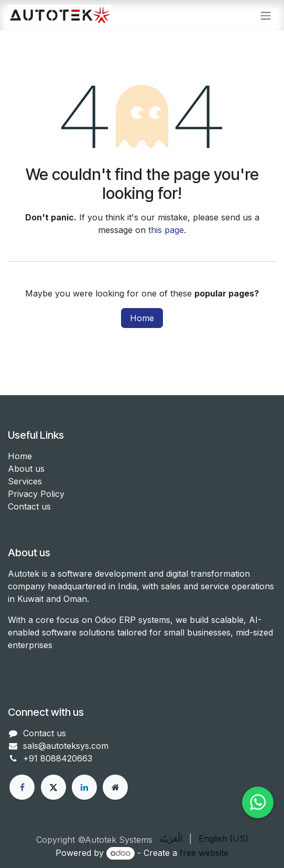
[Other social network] (115, 787)
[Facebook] (22, 787)
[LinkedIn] (84, 787)
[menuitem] (171, 839)
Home (142, 318)
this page (166, 230)
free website (204, 853)
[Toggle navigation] (266, 15)
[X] (53, 787)
